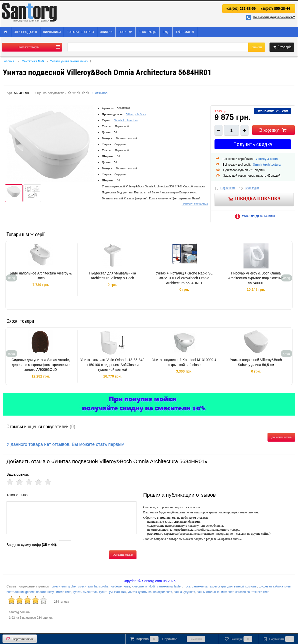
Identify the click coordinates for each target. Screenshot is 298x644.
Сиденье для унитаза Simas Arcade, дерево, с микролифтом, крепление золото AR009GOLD (41, 365)
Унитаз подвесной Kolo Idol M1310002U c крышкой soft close (184, 362)
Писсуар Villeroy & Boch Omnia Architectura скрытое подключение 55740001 (256, 278)
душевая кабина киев (275, 586)
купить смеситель (85, 592)
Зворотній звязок (20, 639)
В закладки (249, 188)
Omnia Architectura (126, 120)
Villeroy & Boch (136, 114)
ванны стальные (208, 592)
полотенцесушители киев (54, 592)
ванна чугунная (184, 592)
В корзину (273, 130)
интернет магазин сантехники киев (245, 592)
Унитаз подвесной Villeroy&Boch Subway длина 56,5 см (256, 362)
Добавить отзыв (281, 437)
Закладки (238, 639)
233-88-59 (241, 9)
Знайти (257, 47)
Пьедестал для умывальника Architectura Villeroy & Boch (112, 276)
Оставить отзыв (123, 555)
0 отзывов (100, 93)
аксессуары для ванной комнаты (233, 586)
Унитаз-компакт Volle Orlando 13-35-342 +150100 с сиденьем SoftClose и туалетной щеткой (112, 365)
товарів (282, 47)
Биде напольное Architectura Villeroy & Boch (41, 276)
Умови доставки (254, 216)
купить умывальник (113, 592)
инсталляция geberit (20, 592)
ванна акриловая (160, 592)
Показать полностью (195, 204)
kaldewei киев (120, 586)
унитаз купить (137, 592)
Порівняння (225, 188)
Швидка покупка (254, 199)
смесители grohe (64, 586)
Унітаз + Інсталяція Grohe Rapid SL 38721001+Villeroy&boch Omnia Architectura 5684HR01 (184, 278)
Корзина (153, 639)
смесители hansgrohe (93, 586)
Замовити (196, 639)
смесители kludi (143, 586)
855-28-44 (275, 9)
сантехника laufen (170, 586)
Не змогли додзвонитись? (270, 17)
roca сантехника (196, 586)
